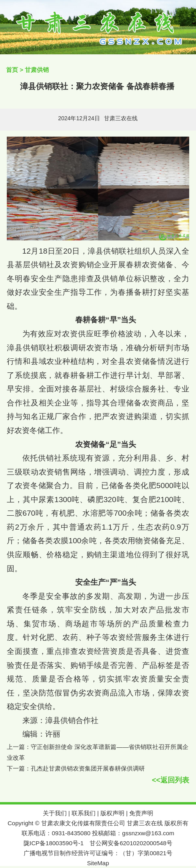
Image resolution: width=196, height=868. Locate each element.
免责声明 (141, 813)
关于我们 (55, 813)
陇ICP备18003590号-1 (54, 843)
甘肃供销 (37, 70)
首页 (12, 70)
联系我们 (84, 813)
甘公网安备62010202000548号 (131, 843)
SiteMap (98, 863)
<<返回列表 (171, 780)
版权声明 (112, 813)
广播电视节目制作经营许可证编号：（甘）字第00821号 (98, 853)
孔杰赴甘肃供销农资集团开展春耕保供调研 (88, 768)
